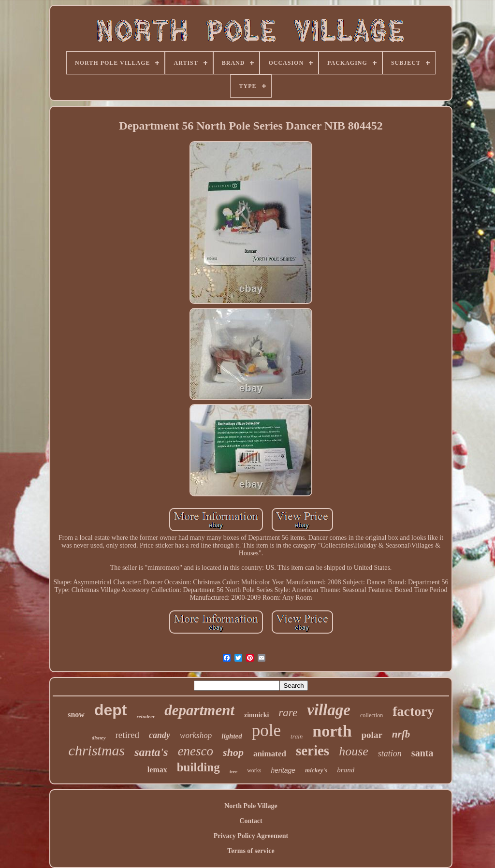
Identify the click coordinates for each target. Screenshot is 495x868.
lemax (157, 770)
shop (233, 752)
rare (288, 713)
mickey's (316, 770)
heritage (283, 770)
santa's (151, 752)
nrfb (401, 734)
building (198, 767)
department (199, 710)
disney (99, 738)
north (332, 731)
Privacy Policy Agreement (251, 836)
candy (160, 735)
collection (371, 715)
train (297, 736)
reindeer (146, 716)
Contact (251, 821)
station (390, 753)
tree (233, 772)
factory (413, 711)
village (329, 710)
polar (372, 735)
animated (270, 754)
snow (76, 715)
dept (111, 710)
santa (422, 753)
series (313, 751)
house (354, 751)
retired (128, 735)
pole (266, 731)
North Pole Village (251, 806)
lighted (232, 736)
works (254, 770)
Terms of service (251, 851)
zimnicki (256, 715)
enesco (196, 751)
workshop (196, 735)
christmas (97, 750)
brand (346, 770)
